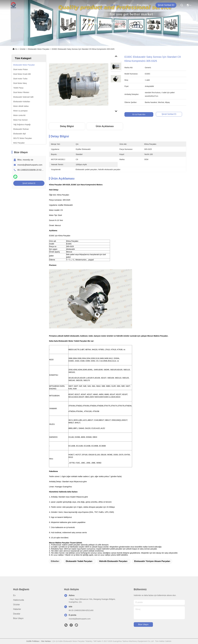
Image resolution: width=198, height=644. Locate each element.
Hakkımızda (100, 5)
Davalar (17, 614)
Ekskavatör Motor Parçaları (39, 49)
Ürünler (115, 5)
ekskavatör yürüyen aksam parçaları (152, 561)
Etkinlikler (128, 5)
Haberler (17, 609)
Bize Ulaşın (143, 5)
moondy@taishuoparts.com (30, 165)
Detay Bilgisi (67, 126)
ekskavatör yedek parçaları (79, 561)
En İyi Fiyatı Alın (139, 114)
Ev (89, 5)
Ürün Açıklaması (105, 126)
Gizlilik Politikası (33, 641)
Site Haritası (46, 641)
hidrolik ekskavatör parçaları (113, 561)
